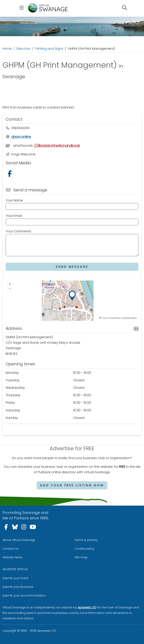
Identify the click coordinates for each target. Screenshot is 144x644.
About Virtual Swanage (19, 540)
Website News (12, 557)
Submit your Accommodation (24, 596)
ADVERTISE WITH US (15, 569)
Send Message (72, 267)
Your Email (14, 216)
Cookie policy (84, 549)
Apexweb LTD (87, 607)
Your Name (14, 200)
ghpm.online (18, 137)
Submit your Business (18, 587)
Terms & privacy (86, 540)
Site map (81, 557)
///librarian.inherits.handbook (57, 146)
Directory (23, 49)
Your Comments (18, 231)
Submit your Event (15, 578)
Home (7, 49)
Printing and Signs (49, 49)
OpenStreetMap (112, 318)
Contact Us (11, 549)
